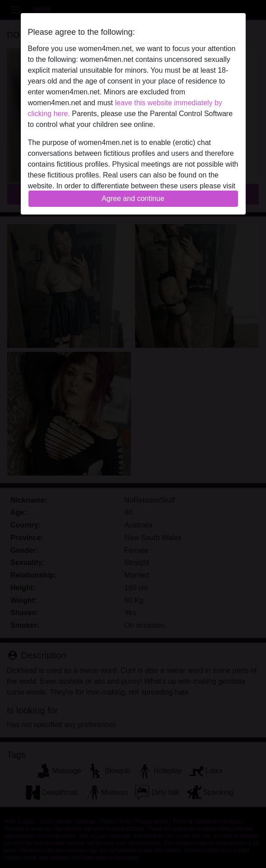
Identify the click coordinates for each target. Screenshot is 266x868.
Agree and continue (133, 198)
